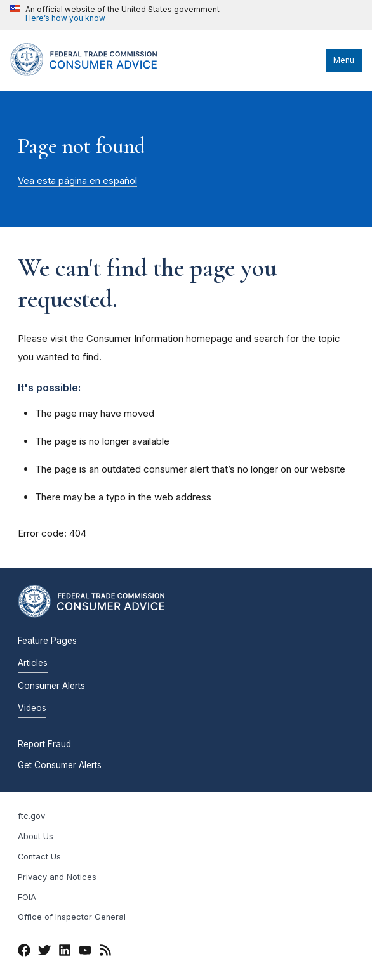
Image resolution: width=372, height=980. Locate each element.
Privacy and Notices (57, 877)
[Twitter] (44, 952)
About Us (36, 836)
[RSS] (105, 952)
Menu (344, 60)
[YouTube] (85, 952)
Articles (33, 663)
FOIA (27, 897)
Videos (32, 708)
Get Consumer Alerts (60, 765)
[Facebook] (24, 952)
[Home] (96, 73)
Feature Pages (47, 641)
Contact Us (39, 857)
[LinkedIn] (65, 952)
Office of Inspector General (72, 917)
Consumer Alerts (51, 686)
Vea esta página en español (77, 181)
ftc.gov (31, 816)
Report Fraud (44, 744)
